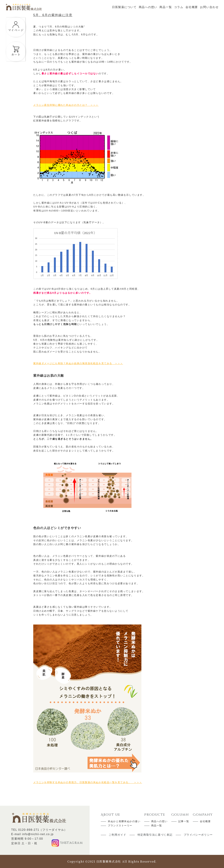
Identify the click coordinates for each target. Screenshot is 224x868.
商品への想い (148, 7)
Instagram (72, 843)
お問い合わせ (209, 7)
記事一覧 (184, 821)
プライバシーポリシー (198, 835)
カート (18, 56)
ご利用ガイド (117, 835)
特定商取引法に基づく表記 (155, 835)
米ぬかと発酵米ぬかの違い (124, 821)
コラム (179, 7)
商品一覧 (166, 7)
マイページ (18, 31)
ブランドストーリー (120, 825)
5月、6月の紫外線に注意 (53, 15)
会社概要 (192, 7)
